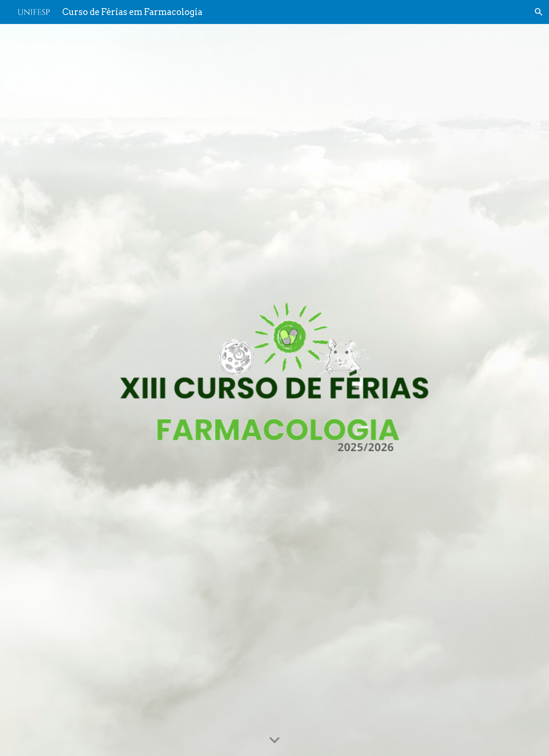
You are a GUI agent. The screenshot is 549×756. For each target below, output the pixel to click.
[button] (539, 12)
